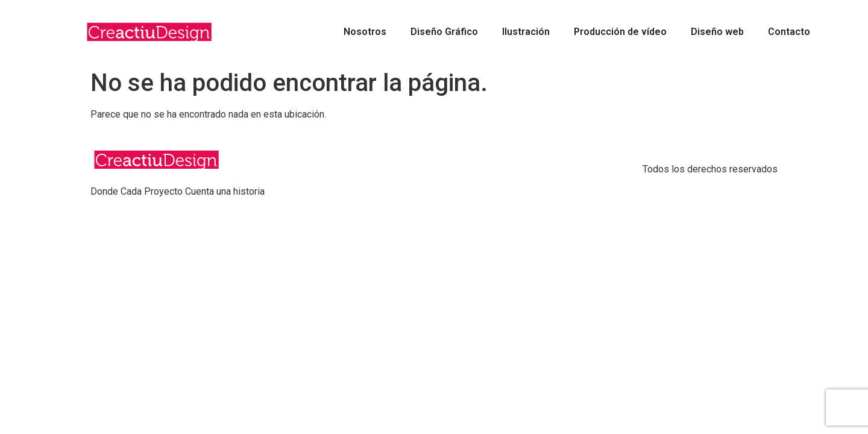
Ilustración (526, 32)
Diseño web (717, 32)
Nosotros (365, 32)
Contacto (789, 32)
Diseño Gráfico (444, 32)
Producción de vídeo (620, 32)
